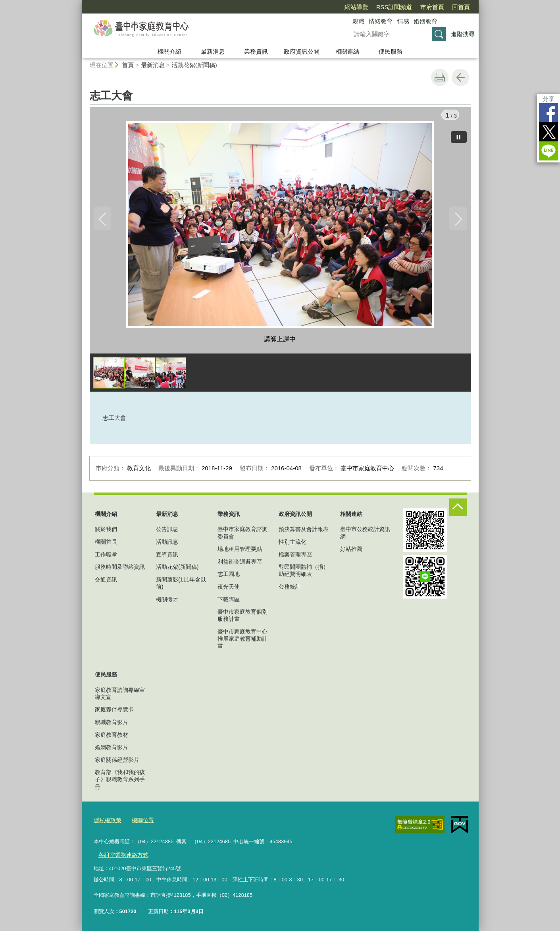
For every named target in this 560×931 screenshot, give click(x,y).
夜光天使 (229, 589)
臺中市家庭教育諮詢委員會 (242, 535)
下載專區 (229, 601)
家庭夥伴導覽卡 (114, 712)
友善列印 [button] (440, 77)
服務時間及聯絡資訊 (120, 569)
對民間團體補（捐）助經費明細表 (304, 572)
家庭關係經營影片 (117, 762)
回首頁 (461, 7)
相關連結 (347, 51)
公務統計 (290, 589)
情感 (403, 21)
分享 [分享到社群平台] (548, 99)
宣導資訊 (167, 556)
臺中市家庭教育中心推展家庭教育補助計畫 (242, 641)
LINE (548, 151)
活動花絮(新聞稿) (194, 65)
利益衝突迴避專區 (240, 564)
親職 (358, 21)
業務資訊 (256, 51)
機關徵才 (167, 601)
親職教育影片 (112, 724)
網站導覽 (356, 7)
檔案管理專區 (295, 556)
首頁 (128, 65)
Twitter (548, 132)
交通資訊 (106, 581)
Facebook (548, 113)
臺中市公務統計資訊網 (365, 535)
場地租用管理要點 (240, 551)
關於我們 (106, 531)
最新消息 (213, 51)
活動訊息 (167, 544)
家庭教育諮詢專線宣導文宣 (120, 695)
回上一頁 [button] (460, 77)
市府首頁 (432, 7)
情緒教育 (381, 21)
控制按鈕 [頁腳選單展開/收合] (458, 509)
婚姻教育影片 (112, 749)
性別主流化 (293, 544)
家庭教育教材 (112, 737)
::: (78, 3)
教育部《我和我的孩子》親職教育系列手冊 (120, 781)
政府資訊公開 (302, 51)
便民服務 (391, 51)
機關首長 (106, 544)
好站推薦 (351, 551)
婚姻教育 (425, 21)
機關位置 (140, 822)
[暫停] (459, 135)
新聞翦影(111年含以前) (181, 585)
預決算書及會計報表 (304, 531)
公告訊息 (167, 531)
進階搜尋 (463, 34)
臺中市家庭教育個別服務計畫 (242, 617)
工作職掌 (106, 556)
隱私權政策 (107, 822)
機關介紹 (169, 51)
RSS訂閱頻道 (394, 7)
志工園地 (229, 576)
